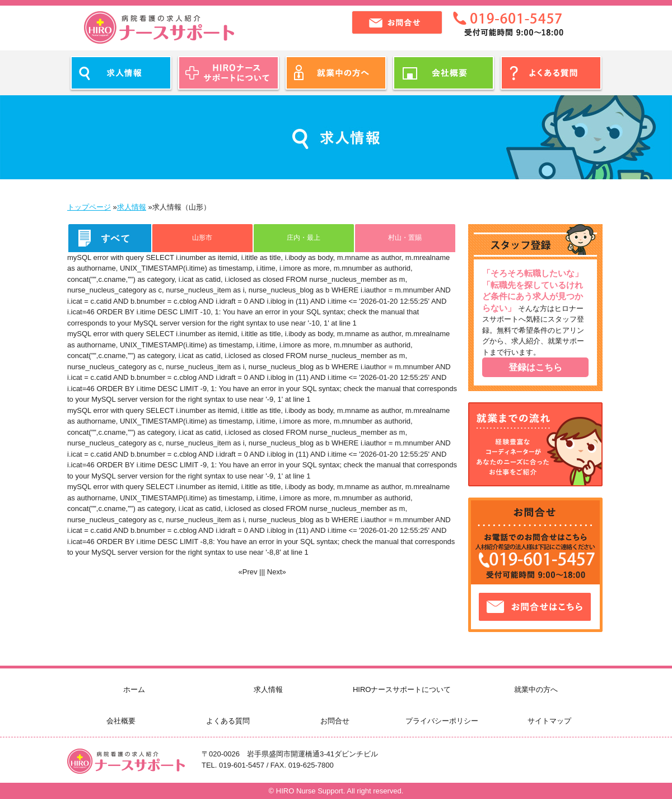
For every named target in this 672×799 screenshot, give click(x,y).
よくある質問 (228, 721)
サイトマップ (549, 721)
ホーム (134, 689)
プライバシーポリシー (442, 721)
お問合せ (335, 721)
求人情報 (132, 207)
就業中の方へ (536, 689)
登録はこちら (535, 367)
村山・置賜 (405, 237)
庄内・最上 (304, 237)
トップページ (89, 207)
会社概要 (121, 721)
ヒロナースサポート (159, 27)
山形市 (202, 237)
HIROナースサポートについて (402, 689)
